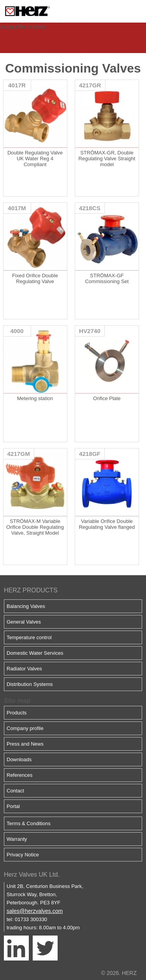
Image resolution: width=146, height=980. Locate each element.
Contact (15, 791)
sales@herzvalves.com (35, 911)
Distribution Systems (30, 684)
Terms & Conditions (29, 823)
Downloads (19, 759)
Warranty (17, 839)
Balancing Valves (26, 606)
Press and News (25, 744)
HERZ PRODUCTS (31, 590)
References (19, 775)
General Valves (24, 622)
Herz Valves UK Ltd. (32, 875)
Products (17, 713)
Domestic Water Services (35, 653)
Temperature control (29, 637)
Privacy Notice (23, 855)
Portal (13, 806)
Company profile (25, 728)
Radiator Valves (24, 669)
